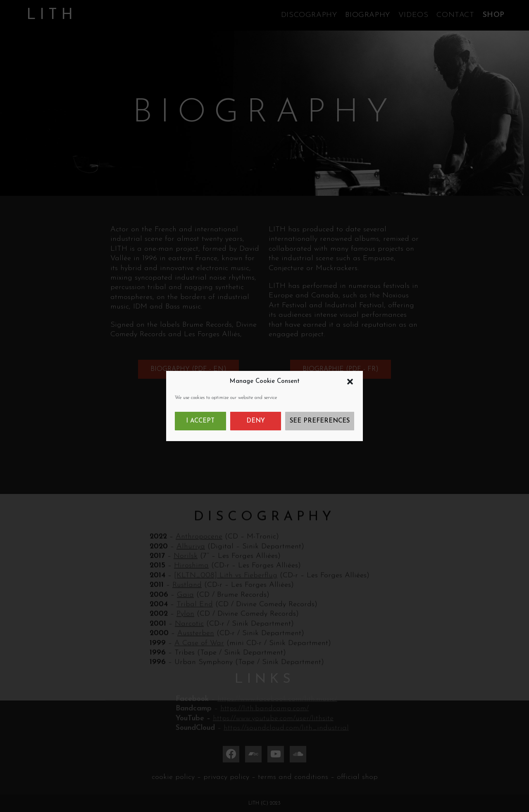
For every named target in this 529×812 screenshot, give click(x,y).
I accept (200, 421)
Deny (256, 421)
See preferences (320, 421)
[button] (350, 382)
